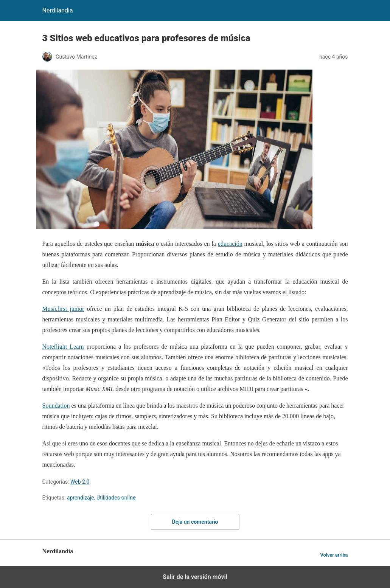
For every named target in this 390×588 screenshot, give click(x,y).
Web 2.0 (80, 482)
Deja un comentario (195, 522)
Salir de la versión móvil (195, 577)
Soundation (56, 406)
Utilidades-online (116, 498)
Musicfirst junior (63, 309)
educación (230, 244)
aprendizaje (81, 498)
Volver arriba (334, 555)
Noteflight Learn (63, 347)
